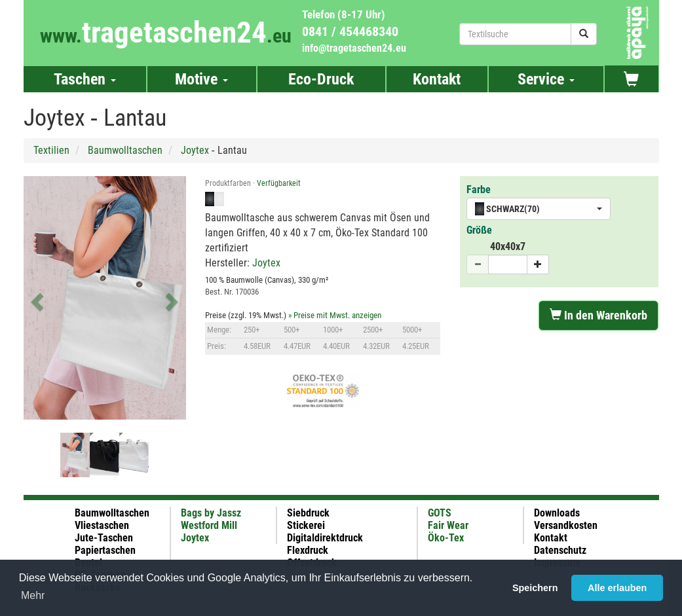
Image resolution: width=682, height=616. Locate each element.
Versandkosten (566, 525)
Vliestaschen (102, 525)
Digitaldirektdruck (325, 538)
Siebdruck (308, 513)
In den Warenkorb (598, 315)
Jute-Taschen (104, 538)
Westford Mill (209, 525)
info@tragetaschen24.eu (354, 48)
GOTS (440, 513)
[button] (36, 298)
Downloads (557, 513)
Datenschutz (560, 550)
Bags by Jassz (211, 513)
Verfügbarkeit (279, 183)
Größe (479, 230)
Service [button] (546, 79)
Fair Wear (448, 525)
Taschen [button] (85, 79)
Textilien (51, 150)
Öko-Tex (446, 538)
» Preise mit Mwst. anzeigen (335, 315)
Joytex (195, 150)
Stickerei (306, 525)
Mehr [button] (33, 595)
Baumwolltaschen (125, 150)
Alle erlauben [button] (617, 588)
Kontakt (437, 79)
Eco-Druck (321, 79)
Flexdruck (308, 550)
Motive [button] (201, 79)
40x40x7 (508, 246)
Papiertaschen (105, 550)
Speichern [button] (535, 588)
